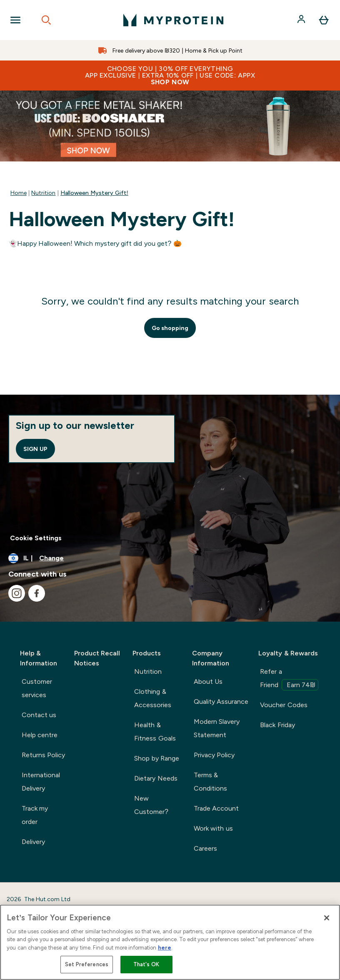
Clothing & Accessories (153, 698)
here (165, 948)
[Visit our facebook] (37, 593)
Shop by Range (157, 758)
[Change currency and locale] (170, 558)
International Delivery (41, 782)
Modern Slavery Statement (217, 728)
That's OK (146, 964)
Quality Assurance (221, 702)
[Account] (302, 20)
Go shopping (170, 328)
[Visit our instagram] (17, 593)
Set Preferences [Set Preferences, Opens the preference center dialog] (87, 964)
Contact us (39, 715)
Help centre (40, 735)
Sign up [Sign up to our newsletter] (35, 449)
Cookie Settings (36, 538)
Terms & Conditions (210, 782)
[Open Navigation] (15, 20)
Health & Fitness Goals (155, 732)
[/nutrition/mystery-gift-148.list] (170, 126)
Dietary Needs (156, 778)
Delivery (33, 842)
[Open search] (46, 20)
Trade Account (216, 808)
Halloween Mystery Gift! (94, 193)
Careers (205, 848)
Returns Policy (43, 755)
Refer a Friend (289, 679)
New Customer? (151, 805)
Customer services (37, 688)
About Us (208, 681)
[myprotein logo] (173, 20)
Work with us (213, 828)
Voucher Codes (284, 705)
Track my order (35, 815)
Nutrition (43, 193)
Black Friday (277, 725)
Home (19, 193)
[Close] (327, 918)
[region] (170, 942)
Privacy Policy (214, 755)
